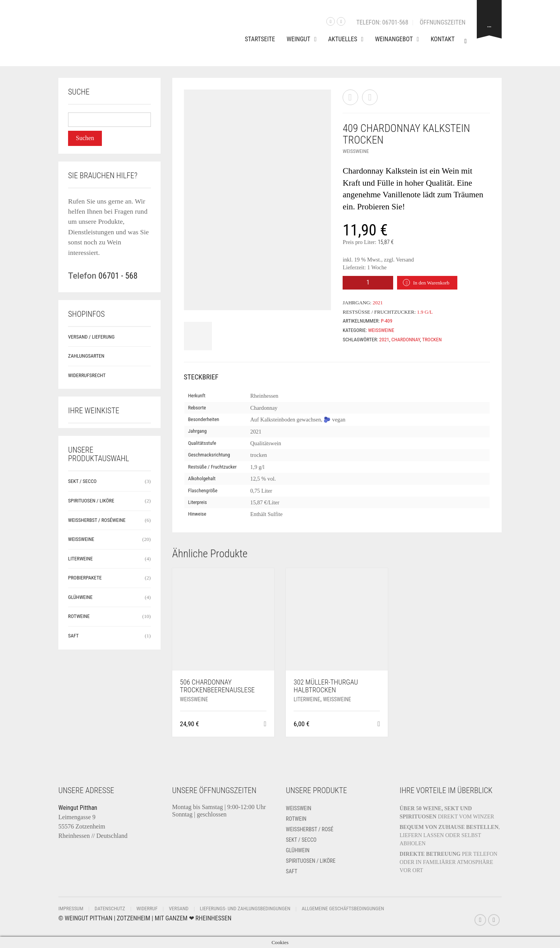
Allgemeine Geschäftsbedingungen (343, 908)
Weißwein (298, 808)
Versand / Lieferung (91, 337)
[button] (265, 724)
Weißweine (356, 151)
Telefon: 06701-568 (382, 22)
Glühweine (80, 597)
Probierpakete (85, 578)
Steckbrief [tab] (201, 377)
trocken (432, 340)
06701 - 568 (118, 276)
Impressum (71, 908)
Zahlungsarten (86, 356)
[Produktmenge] (368, 283)
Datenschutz (110, 908)
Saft (73, 636)
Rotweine (79, 616)
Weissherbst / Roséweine (97, 520)
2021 (384, 340)
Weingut (298, 39)
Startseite (260, 39)
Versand (178, 908)
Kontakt (443, 39)
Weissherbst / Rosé (310, 829)
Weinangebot (394, 39)
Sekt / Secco (82, 481)
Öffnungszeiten (443, 22)
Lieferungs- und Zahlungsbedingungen (245, 908)
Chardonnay (406, 340)
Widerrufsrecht (87, 375)
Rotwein (296, 819)
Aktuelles (343, 39)
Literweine (307, 699)
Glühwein (298, 850)
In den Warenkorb (431, 283)
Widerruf (147, 908)
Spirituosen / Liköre (91, 501)
